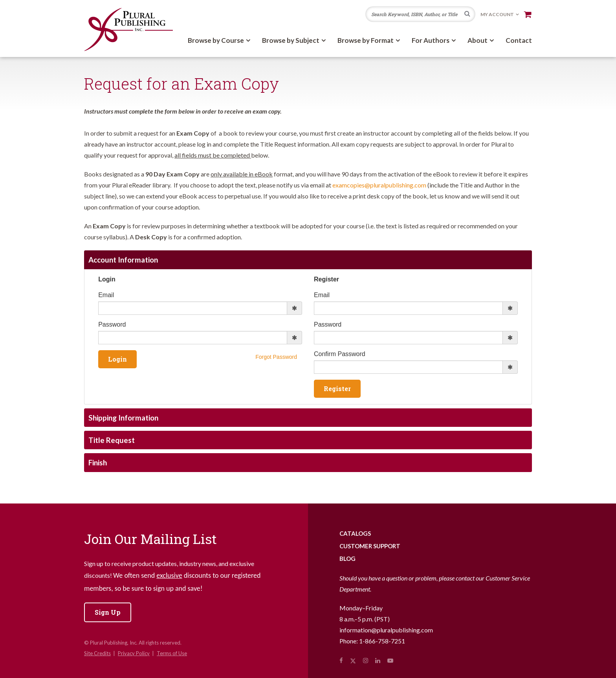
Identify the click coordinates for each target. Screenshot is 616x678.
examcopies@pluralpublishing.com (379, 185)
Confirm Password (340, 354)
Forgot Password (276, 357)
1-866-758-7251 (382, 641)
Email (106, 295)
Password (112, 324)
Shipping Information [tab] (123, 418)
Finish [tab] (98, 462)
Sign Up (108, 612)
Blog (347, 559)
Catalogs (355, 533)
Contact (519, 40)
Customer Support (370, 546)
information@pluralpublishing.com (386, 630)
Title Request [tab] (112, 440)
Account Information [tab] (123, 260)
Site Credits (97, 653)
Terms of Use (172, 653)
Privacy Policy (134, 653)
